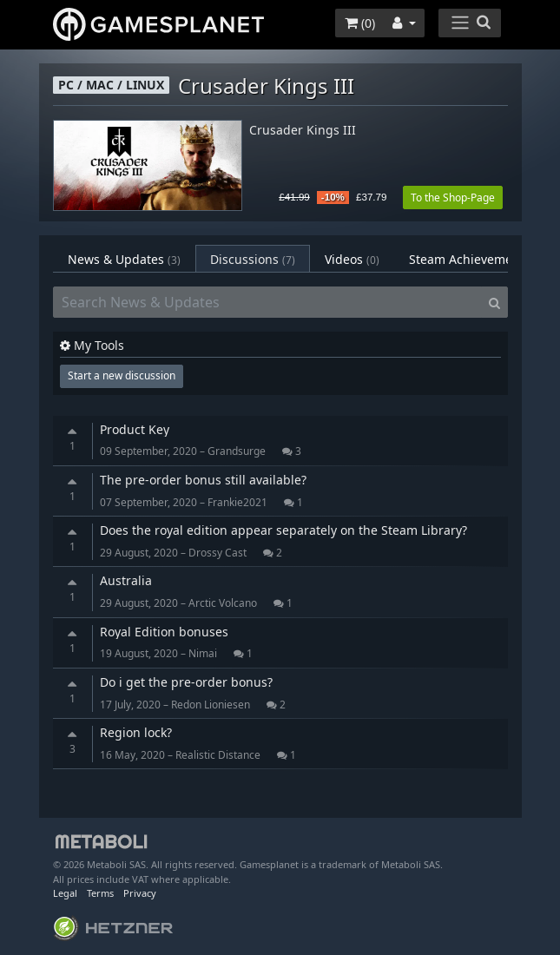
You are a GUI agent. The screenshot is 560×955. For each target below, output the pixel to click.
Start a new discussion (122, 375)
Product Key (135, 429)
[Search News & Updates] (267, 302)
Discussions (253, 259)
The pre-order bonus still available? (203, 480)
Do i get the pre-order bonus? (186, 682)
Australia (126, 580)
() (360, 23)
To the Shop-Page (453, 198)
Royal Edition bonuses (164, 632)
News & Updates (124, 259)
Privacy (140, 893)
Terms (100, 893)
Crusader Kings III (303, 131)
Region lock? (136, 732)
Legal (65, 893)
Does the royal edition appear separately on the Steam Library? (283, 530)
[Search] (494, 302)
